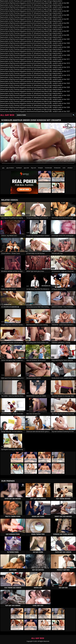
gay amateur (10, 168)
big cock (34, 168)
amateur (70, 168)
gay (3, 168)
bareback (19, 168)
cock (64, 168)
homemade (48, 168)
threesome (57, 168)
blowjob (40, 168)
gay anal (26, 168)
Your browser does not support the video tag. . (38, 144)
